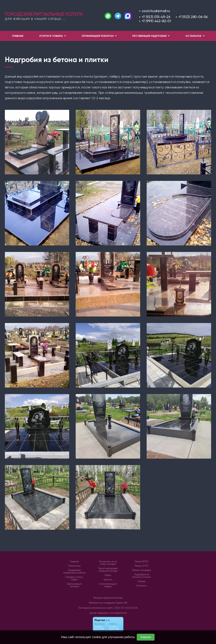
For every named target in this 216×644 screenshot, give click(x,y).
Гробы (108, 575)
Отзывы (142, 581)
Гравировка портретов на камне (74, 572)
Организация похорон (74, 585)
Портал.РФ (121, 603)
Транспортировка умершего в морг (108, 570)
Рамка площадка (142, 570)
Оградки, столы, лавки (74, 578)
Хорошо (146, 637)
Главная (18, 36)
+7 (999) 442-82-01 (156, 21)
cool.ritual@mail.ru (156, 11)
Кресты (108, 580)
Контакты (142, 586)
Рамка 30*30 (142, 566)
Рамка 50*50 (142, 562)
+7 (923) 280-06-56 (193, 17)
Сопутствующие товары (108, 585)
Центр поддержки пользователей (108, 613)
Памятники (74, 566)
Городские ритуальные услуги (44, 14)
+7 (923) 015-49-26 (156, 17)
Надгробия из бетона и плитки (142, 576)
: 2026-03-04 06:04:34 (125, 608)
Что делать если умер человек (108, 563)
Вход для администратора (108, 598)
